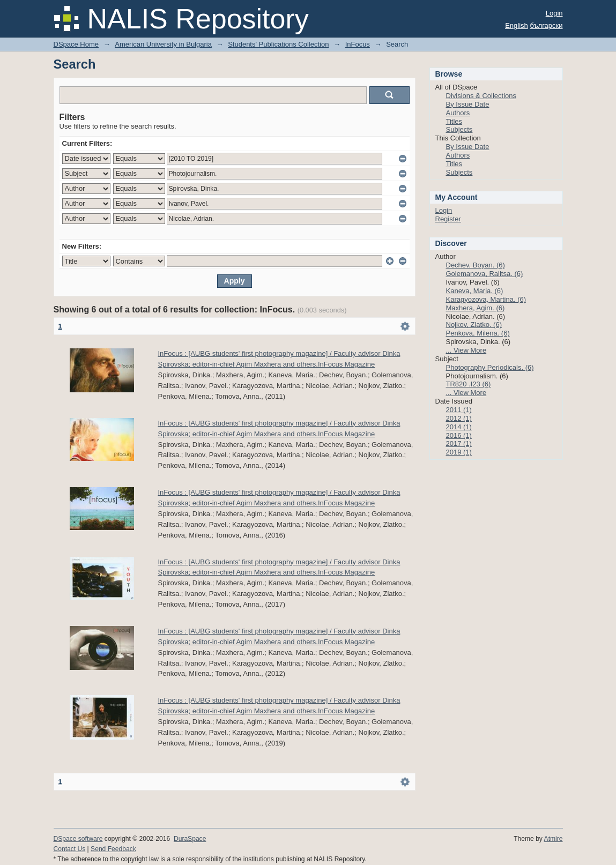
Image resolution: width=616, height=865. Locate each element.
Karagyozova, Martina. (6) (486, 299)
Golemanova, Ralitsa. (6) (485, 274)
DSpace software (78, 839)
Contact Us (70, 849)
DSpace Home (76, 44)
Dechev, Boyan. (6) (476, 265)
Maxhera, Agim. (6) (476, 308)
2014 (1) (459, 427)
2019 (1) (459, 452)
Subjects (459, 129)
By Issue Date (468, 104)
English (517, 25)
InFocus (358, 44)
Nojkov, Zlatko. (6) (474, 325)
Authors (458, 113)
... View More (466, 350)
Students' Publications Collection (278, 44)
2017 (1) (459, 443)
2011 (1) (459, 410)
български (546, 25)
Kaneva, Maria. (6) (475, 291)
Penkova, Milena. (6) (478, 333)
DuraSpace (190, 839)
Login (554, 13)
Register (448, 219)
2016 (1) (459, 435)
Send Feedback (113, 849)
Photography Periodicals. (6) (490, 367)
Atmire (554, 839)
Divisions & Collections (481, 96)
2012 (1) (459, 418)
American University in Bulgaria (163, 44)
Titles (454, 121)
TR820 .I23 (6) (469, 384)
